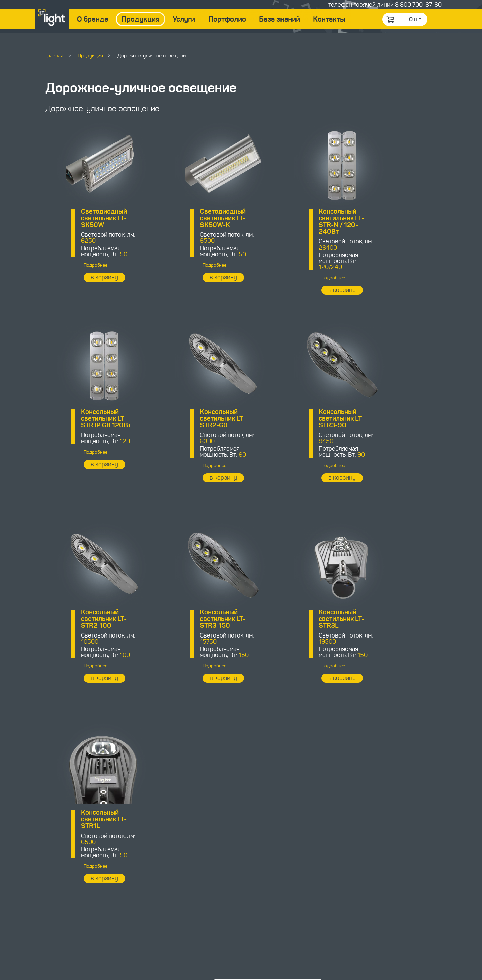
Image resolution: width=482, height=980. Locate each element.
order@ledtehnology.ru (199, 899)
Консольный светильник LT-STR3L (93, 619)
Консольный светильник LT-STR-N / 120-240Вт (289, 222)
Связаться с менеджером (262, 824)
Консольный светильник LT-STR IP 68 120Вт (389, 218)
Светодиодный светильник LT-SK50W (94, 218)
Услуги (184, 19)
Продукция (141, 19)
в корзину (94, 277)
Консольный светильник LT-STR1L (191, 619)
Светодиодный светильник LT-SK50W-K (192, 218)
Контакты (329, 19)
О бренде (93, 19)
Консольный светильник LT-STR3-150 (387, 419)
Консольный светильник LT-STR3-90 (191, 419)
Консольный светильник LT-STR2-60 (93, 419)
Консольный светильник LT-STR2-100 (289, 419)
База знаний (279, 19)
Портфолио (227, 19)
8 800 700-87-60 (418, 5)
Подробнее (85, 265)
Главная (54, 56)
